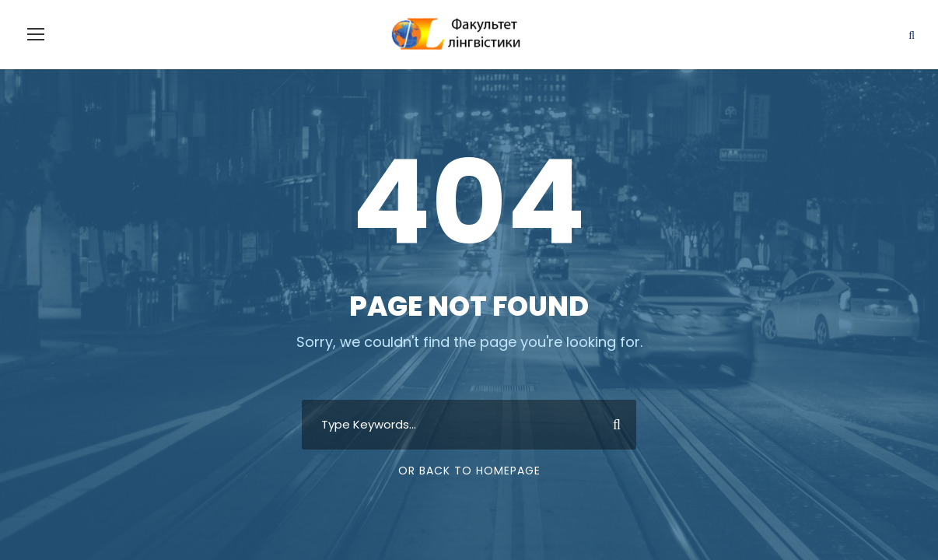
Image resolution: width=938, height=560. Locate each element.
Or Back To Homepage (469, 471)
